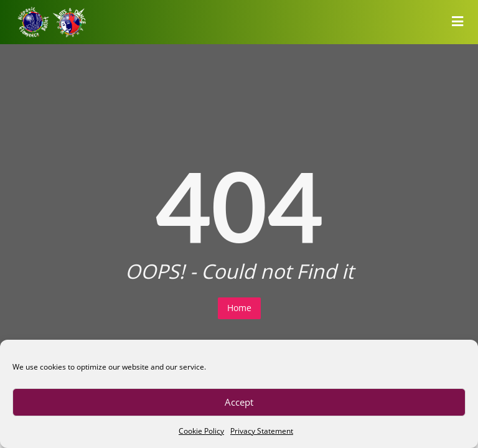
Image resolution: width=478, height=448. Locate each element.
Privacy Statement (262, 431)
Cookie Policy (201, 431)
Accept (239, 402)
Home (239, 308)
